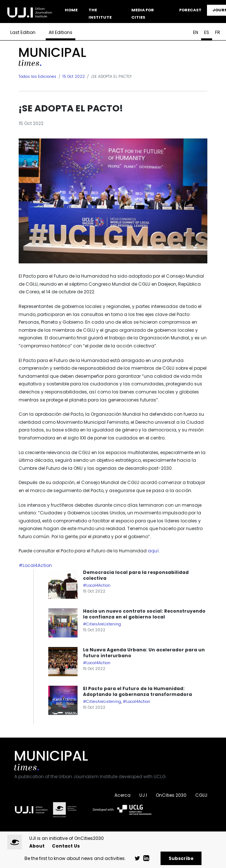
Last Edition (23, 32)
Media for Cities (143, 14)
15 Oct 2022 (74, 77)
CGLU (201, 795)
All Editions (61, 32)
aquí (153, 551)
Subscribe (181, 858)
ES (207, 32)
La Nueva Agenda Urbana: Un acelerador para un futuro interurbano (144, 653)
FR (218, 32)
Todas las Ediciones (37, 77)
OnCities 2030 (171, 795)
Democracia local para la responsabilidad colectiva (136, 575)
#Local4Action (35, 565)
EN (196, 32)
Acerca (123, 795)
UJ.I (143, 795)
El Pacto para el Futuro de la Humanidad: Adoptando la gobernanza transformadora (138, 692)
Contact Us (66, 846)
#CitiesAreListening (102, 624)
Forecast (190, 10)
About (37, 846)
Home (71, 10)
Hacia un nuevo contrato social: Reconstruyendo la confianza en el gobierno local (144, 614)
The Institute (100, 14)
